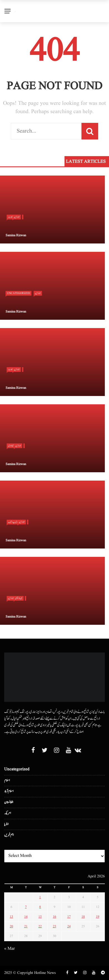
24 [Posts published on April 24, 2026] (69, 926)
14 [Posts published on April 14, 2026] (26, 917)
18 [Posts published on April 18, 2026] (83, 917)
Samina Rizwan (16, 235)
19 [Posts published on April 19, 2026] (98, 917)
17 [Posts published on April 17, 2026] (69, 917)
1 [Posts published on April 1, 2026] (40, 897)
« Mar (9, 949)
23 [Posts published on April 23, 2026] (54, 926)
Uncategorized (18, 293)
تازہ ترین (17, 217)
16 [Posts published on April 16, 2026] (54, 917)
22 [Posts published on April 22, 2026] (40, 926)
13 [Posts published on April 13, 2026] (11, 917)
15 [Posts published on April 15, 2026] (40, 917)
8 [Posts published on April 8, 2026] (40, 907)
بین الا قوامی (19, 598)
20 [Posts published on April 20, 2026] (11, 926)
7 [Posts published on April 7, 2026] (26, 907)
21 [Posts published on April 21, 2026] (26, 926)
